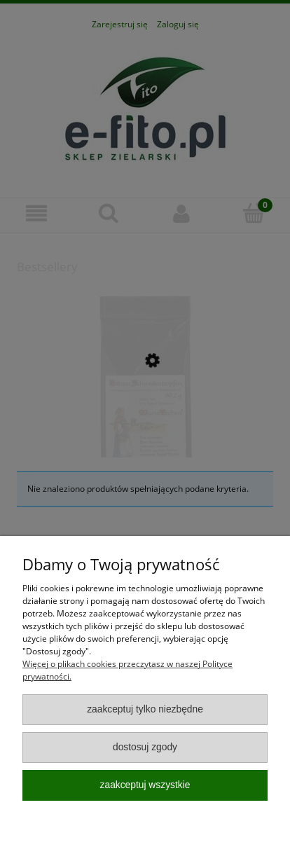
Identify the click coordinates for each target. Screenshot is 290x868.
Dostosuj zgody (145, 747)
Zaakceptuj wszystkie (145, 785)
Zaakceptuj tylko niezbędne (145, 709)
